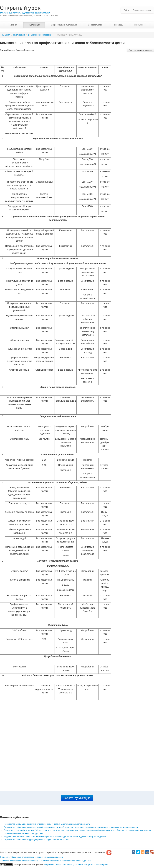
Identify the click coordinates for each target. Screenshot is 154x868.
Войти (127, 10)
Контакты (139, 25)
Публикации (34, 25)
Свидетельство (95, 25)
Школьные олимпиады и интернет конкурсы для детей (37, 857)
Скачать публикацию (77, 798)
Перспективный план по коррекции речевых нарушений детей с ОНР (36, 840)
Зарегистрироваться (142, 10)
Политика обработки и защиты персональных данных (65, 861)
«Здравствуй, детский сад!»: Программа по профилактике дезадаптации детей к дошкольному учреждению (55, 836)
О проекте (5, 857)
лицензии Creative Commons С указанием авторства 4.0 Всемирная (76, 864)
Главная (13, 25)
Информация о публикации (64, 25)
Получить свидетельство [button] (140, 50)
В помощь (118, 25)
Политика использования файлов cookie (19, 861)
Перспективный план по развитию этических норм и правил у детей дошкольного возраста (47, 824)
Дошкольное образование (40, 35)
